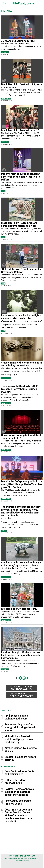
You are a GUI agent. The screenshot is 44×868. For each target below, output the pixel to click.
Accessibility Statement (22, 861)
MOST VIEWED (6, 711)
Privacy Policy (34, 859)
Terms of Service (23, 859)
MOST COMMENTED (8, 766)
